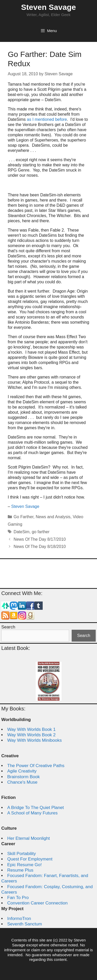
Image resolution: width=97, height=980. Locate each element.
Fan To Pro (18, 898)
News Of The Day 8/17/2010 (40, 539)
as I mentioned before (47, 119)
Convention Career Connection (37, 903)
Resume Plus (20, 870)
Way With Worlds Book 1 (31, 729)
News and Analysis (53, 517)
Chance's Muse (22, 782)
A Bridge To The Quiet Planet (36, 808)
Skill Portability (22, 854)
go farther (41, 532)
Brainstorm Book (24, 777)
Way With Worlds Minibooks (35, 740)
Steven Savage (49, 7)
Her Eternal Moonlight (28, 838)
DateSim (22, 532)
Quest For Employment (30, 859)
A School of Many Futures (32, 813)
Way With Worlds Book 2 (31, 735)
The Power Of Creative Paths (36, 766)
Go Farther (24, 517)
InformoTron (19, 919)
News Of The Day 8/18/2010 (40, 547)
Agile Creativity (22, 771)
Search (8, 627)
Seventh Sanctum (25, 924)
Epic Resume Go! (24, 865)
